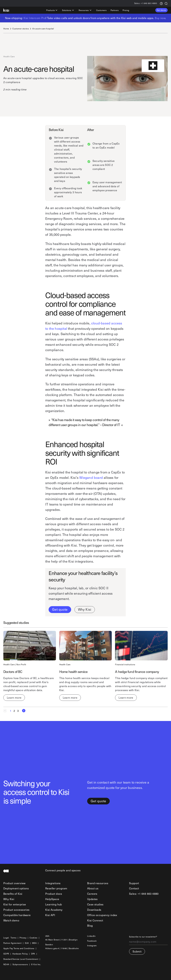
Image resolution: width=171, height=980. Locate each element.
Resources (85, 10)
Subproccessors (20, 964)
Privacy (23, 938)
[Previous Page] (6, 711)
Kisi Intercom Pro (35, 18)
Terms (13, 938)
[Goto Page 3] (18, 711)
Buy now (160, 18)
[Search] (166, 3)
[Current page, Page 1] (11, 711)
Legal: (6, 938)
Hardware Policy (20, 954)
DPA (33, 954)
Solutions (68, 10)
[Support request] (161, 3)
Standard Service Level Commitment (21, 959)
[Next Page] (23, 711)
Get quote (60, 609)
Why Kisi (85, 609)
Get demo (161, 10)
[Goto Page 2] (14, 711)
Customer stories (21, 29)
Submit (137, 951)
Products (52, 10)
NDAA (6, 964)
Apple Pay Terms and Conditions (19, 948)
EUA (27, 943)
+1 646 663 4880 (146, 3)
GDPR (6, 954)
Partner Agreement (12, 943)
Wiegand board (91, 477)
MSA (34, 943)
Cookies (33, 938)
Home (6, 29)
